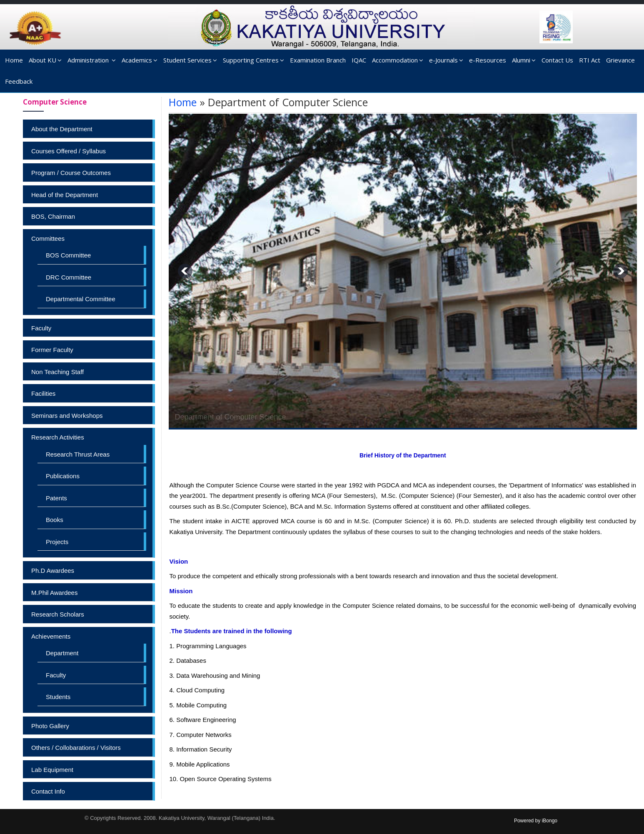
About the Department (62, 129)
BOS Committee (68, 255)
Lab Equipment (52, 770)
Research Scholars (58, 614)
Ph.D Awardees (53, 571)
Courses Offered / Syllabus (69, 151)
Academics (140, 60)
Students (58, 697)
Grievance (620, 60)
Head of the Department (65, 195)
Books (55, 520)
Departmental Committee (81, 299)
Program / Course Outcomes (71, 173)
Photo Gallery (50, 726)
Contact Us (557, 60)
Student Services (190, 60)
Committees (48, 238)
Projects (57, 542)
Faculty (41, 328)
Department (62, 653)
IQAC (359, 60)
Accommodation (398, 60)
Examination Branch (318, 60)
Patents (56, 498)
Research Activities (58, 437)
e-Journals (446, 60)
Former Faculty (52, 350)
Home (14, 60)
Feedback (19, 81)
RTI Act (590, 60)
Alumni (524, 60)
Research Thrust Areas (78, 454)
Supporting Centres (253, 60)
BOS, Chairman (53, 216)
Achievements (51, 636)
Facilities (43, 393)
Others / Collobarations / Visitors (76, 748)
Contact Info (48, 791)
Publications (63, 476)
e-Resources (488, 60)
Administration (92, 60)
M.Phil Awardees (54, 593)
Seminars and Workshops (67, 416)
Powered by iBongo (536, 821)
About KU (45, 60)
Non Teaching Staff (57, 372)
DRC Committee (69, 277)
